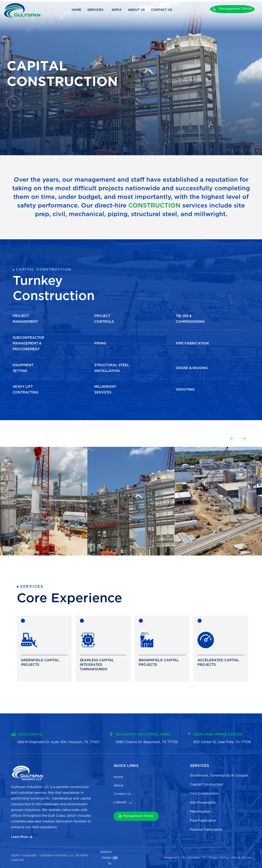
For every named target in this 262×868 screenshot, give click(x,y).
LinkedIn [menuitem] (121, 805)
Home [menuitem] (118, 777)
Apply (122, 10)
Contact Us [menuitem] (123, 795)
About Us (142, 10)
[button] (205, 439)
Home (82, 10)
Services (102, 10)
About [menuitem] (119, 786)
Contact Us (167, 10)
